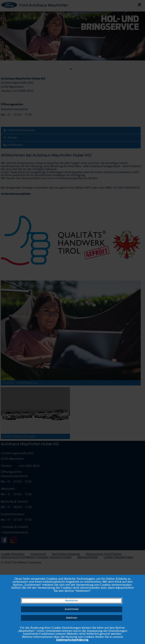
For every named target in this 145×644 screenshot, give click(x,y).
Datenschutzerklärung (72, 640)
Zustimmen (72, 609)
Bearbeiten (72, 601)
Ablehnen (72, 618)
